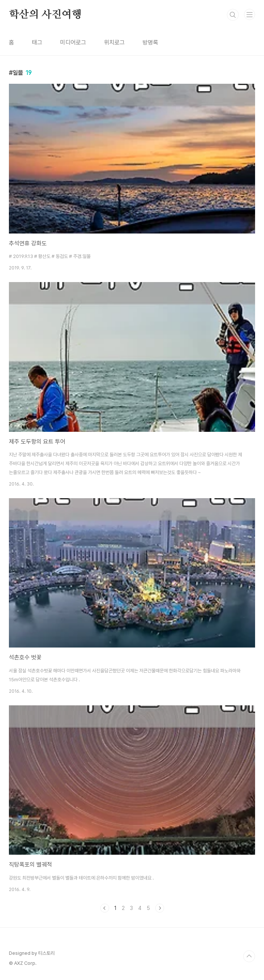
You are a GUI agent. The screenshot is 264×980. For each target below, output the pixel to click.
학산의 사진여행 (45, 15)
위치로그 (114, 42)
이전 (105, 908)
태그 (37, 42)
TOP (249, 956)
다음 (160, 908)
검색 (233, 15)
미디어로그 (73, 42)
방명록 (150, 42)
